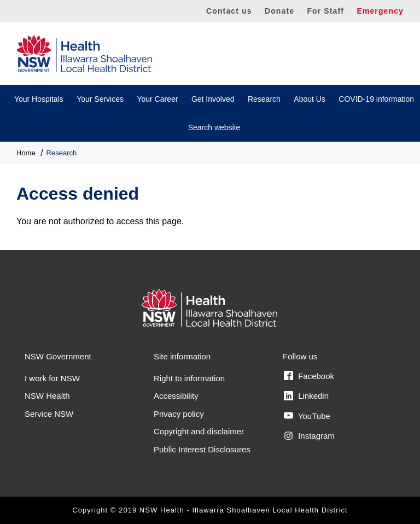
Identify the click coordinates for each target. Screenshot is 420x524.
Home (26, 153)
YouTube (307, 416)
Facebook (309, 376)
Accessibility (176, 396)
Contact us (229, 11)
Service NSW (49, 414)
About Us (310, 99)
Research (264, 99)
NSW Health (47, 396)
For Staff (325, 11)
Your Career (157, 99)
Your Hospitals (39, 99)
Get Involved (213, 99)
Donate (279, 11)
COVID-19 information (376, 99)
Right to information (189, 378)
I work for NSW (52, 378)
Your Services (100, 99)
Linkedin (306, 396)
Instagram (309, 436)
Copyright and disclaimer (199, 431)
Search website (214, 127)
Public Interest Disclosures (202, 449)
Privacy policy (179, 414)
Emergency (380, 11)
